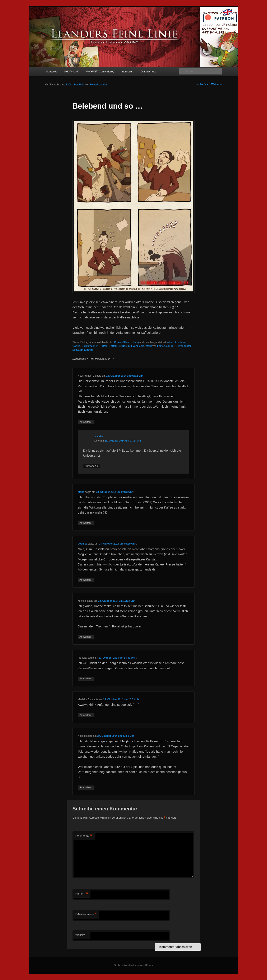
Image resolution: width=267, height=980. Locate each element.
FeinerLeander (99, 85)
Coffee (76, 346)
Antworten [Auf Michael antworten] (86, 637)
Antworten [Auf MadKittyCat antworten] (86, 715)
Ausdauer (181, 342)
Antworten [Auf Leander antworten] (91, 466)
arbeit (170, 342)
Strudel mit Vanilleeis (132, 346)
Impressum (127, 71)
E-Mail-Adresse (86, 914)
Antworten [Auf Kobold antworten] (86, 787)
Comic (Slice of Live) (126, 342)
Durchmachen (90, 346)
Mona (81, 492)
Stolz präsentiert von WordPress (133, 965)
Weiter (217, 84)
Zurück (202, 84)
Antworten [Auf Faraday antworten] (86, 679)
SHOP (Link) (72, 71)
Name (82, 894)
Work (149, 346)
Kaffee (104, 346)
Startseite (52, 71)
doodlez (82, 544)
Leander (99, 437)
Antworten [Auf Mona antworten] (86, 523)
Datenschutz (148, 71)
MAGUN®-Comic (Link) (100, 71)
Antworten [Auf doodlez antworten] (86, 580)
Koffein (113, 346)
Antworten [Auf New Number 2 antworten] (86, 422)
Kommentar (84, 836)
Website (80, 935)
